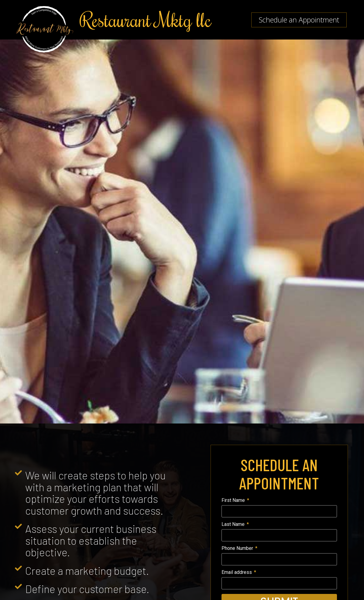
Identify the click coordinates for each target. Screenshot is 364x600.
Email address (237, 573)
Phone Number (238, 549)
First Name (234, 501)
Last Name (234, 525)
